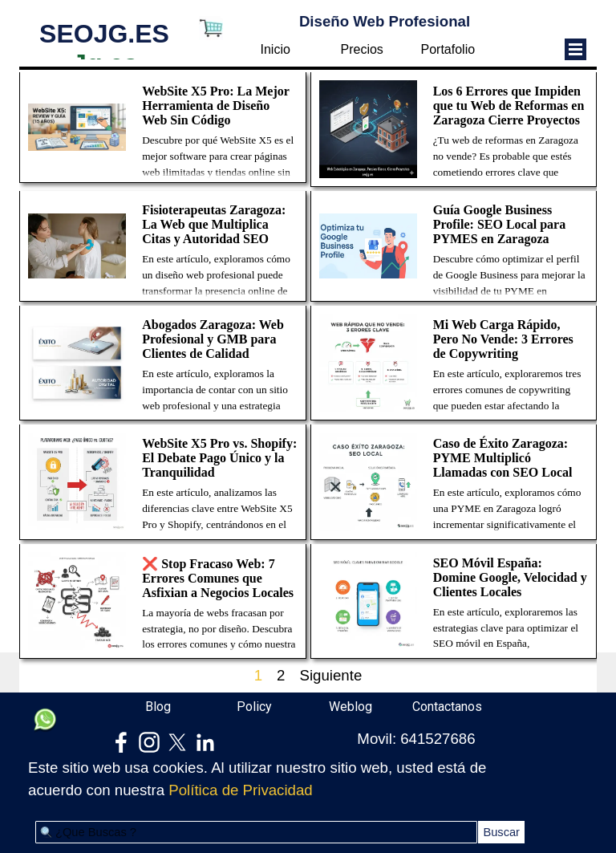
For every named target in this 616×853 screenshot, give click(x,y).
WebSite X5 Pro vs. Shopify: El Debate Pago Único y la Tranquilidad (219, 458)
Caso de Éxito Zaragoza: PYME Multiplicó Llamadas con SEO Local (503, 458)
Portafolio (448, 49)
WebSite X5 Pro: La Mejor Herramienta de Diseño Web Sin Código (215, 106)
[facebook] (121, 742)
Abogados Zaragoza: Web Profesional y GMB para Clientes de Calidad (213, 339)
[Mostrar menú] (575, 49)
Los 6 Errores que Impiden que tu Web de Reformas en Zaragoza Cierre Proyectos (509, 106)
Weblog (351, 707)
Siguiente (330, 675)
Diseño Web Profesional (385, 21)
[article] (163, 128)
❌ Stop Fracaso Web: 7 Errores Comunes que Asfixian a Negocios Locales (218, 578)
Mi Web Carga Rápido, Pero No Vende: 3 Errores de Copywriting (503, 339)
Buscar (501, 832)
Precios (362, 49)
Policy (254, 707)
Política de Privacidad (240, 790)
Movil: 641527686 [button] (416, 739)
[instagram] (149, 742)
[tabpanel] (259, 779)
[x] (177, 742)
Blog (158, 707)
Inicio (276, 49)
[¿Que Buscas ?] (256, 832)
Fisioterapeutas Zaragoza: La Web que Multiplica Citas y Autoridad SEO (214, 224)
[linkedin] (205, 742)
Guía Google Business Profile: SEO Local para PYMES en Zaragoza (499, 224)
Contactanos (447, 707)
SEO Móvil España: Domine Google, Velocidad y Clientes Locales (510, 577)
